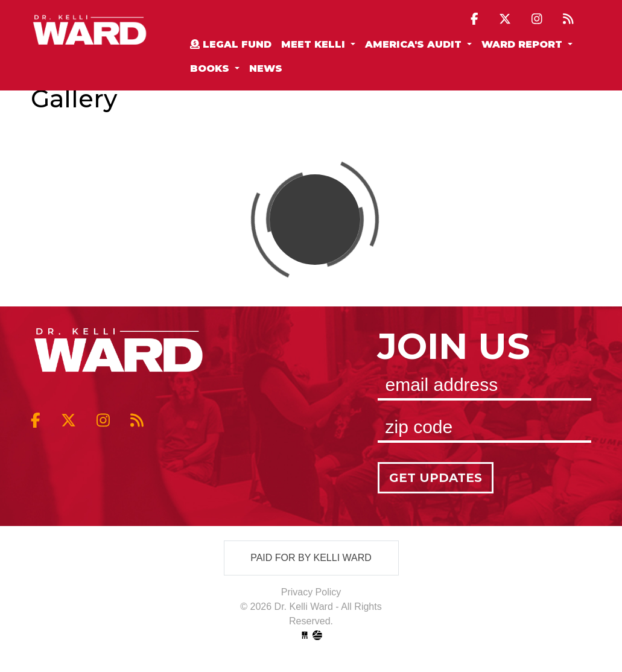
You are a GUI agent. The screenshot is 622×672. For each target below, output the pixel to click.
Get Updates (436, 478)
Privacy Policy (311, 592)
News (266, 68)
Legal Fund (231, 44)
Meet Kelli (315, 44)
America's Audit (415, 44)
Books (211, 68)
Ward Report (523, 44)
